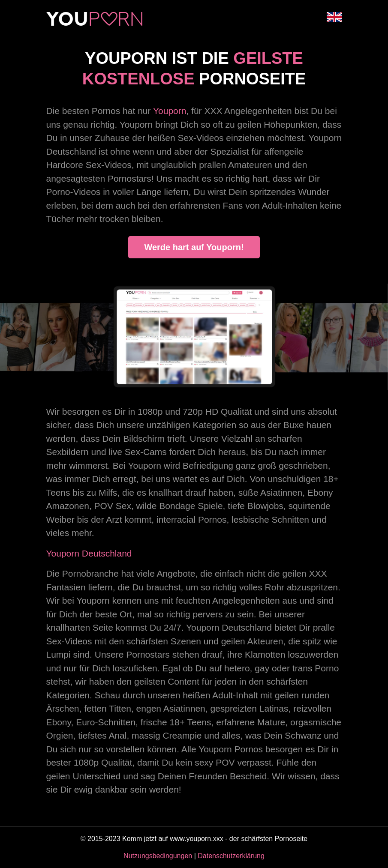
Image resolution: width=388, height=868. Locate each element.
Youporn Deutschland (89, 553)
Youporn (170, 111)
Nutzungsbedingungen (158, 856)
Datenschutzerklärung (231, 856)
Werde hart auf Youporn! (194, 247)
